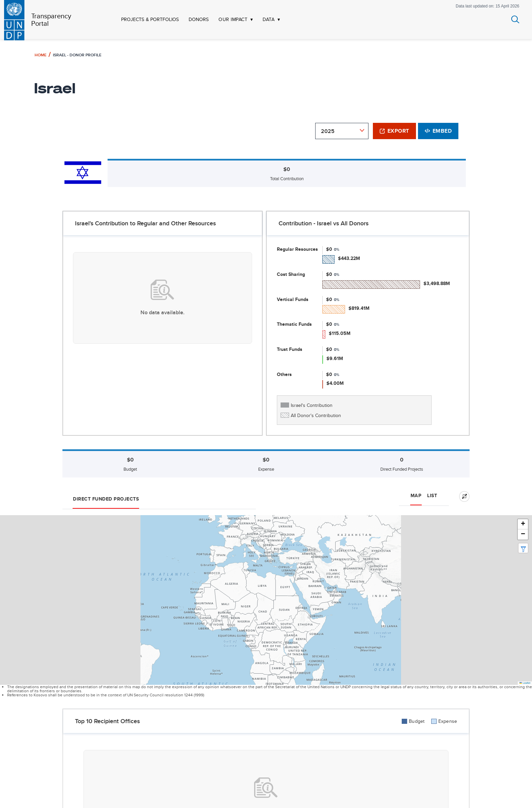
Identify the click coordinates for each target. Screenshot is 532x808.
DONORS (199, 20)
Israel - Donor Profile (77, 55)
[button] (523, 524)
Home (41, 55)
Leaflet (525, 683)
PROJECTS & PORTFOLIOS (150, 20)
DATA (269, 20)
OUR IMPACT (233, 20)
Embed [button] (438, 131)
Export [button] (394, 131)
